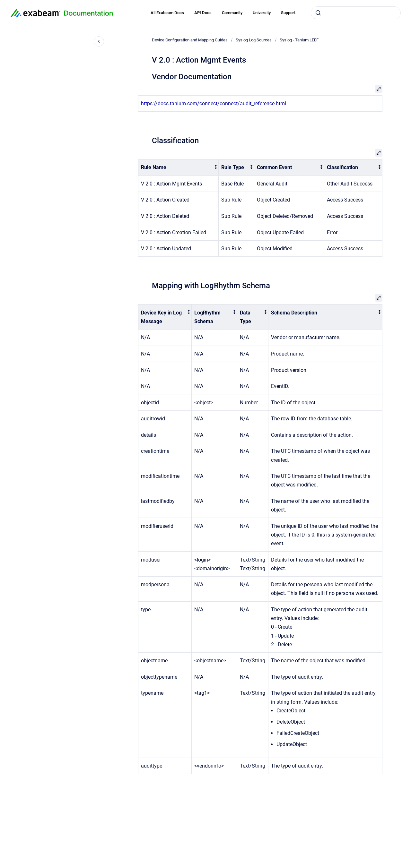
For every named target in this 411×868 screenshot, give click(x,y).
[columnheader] (179, 168)
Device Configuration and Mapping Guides (190, 40)
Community (232, 13)
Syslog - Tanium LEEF (299, 40)
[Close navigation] (99, 41)
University (262, 13)
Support (288, 13)
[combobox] (356, 13)
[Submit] (318, 13)
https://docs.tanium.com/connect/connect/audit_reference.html (214, 103)
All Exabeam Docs (167, 13)
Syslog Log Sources (254, 40)
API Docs (203, 13)
